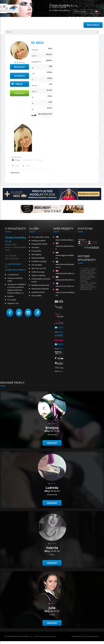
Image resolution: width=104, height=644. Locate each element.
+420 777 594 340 (14, 264)
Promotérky (36, 251)
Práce (28, 166)
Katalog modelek (38, 241)
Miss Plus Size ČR (39, 268)
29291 (53, 484)
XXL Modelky (37, 265)
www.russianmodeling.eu (65, 293)
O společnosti (13, 275)
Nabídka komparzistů (40, 285)
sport (17, 166)
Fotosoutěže (37, 296)
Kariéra (10, 296)
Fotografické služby (39, 244)
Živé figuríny (37, 254)
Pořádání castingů (39, 261)
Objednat (20, 93)
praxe (18, 160)
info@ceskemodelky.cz (61, 10)
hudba (29, 160)
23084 (53, 543)
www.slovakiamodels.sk (65, 246)
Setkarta (19, 76)
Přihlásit (75, 25)
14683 (53, 424)
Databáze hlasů (38, 292)
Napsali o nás (13, 303)
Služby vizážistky (38, 275)
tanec (40, 160)
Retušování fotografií (40, 289)
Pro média (12, 300)
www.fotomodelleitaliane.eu (65, 265)
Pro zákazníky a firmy (40, 237)
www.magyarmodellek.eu (65, 255)
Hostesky (35, 247)
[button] (10, 313)
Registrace (93, 25)
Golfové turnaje (38, 272)
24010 (53, 604)
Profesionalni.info (91, 636)
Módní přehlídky (38, 258)
